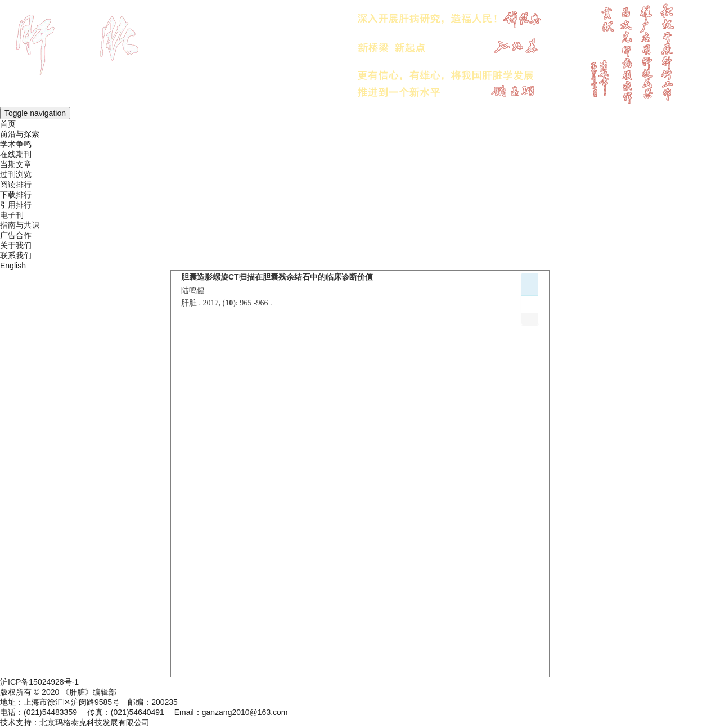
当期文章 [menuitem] (16, 164)
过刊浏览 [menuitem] (16, 174)
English (13, 266)
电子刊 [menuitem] (12, 215)
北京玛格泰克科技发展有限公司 (94, 722)
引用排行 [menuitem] (16, 205)
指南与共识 (20, 225)
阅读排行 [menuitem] (16, 185)
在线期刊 (16, 154)
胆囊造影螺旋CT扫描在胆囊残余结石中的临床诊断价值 (277, 277)
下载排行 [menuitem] (16, 195)
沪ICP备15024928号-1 (39, 682)
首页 (8, 124)
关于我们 (16, 245)
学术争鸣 (16, 144)
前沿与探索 (20, 134)
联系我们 (16, 255)
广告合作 (16, 235)
